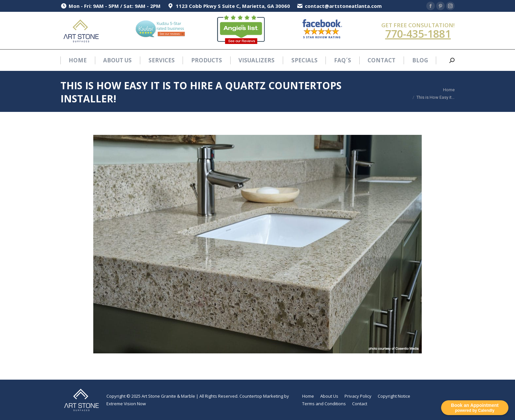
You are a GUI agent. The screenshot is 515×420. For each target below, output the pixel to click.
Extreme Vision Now (126, 404)
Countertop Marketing (261, 396)
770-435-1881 (418, 34)
